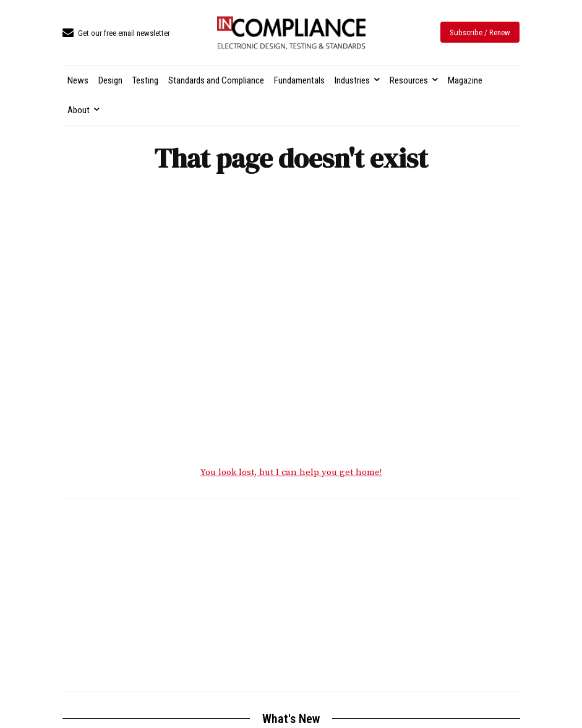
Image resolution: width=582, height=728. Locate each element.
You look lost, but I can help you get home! (291, 473)
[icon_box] (116, 34)
